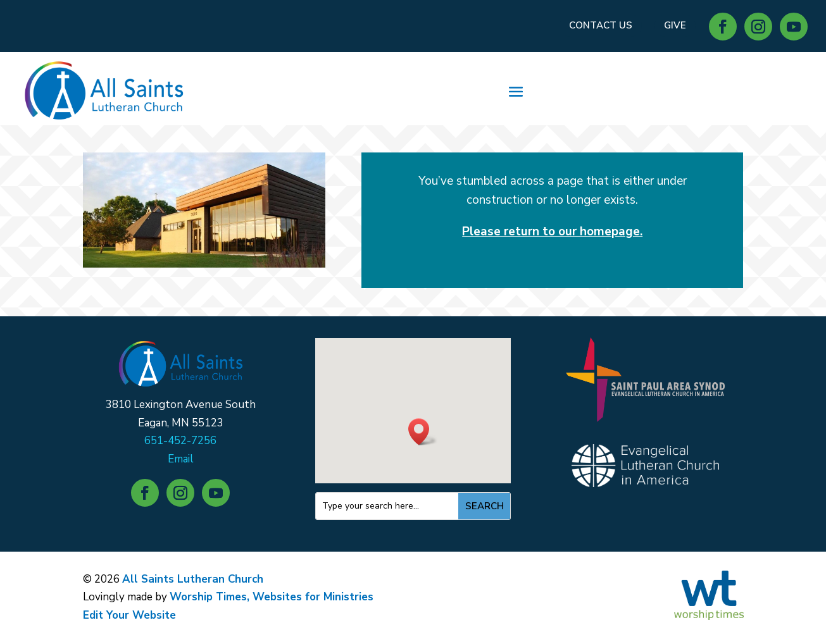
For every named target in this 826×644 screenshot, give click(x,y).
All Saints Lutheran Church (193, 579)
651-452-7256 (180, 441)
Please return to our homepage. (552, 232)
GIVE (675, 25)
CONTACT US (601, 25)
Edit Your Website (129, 615)
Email (181, 459)
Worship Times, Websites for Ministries (272, 597)
